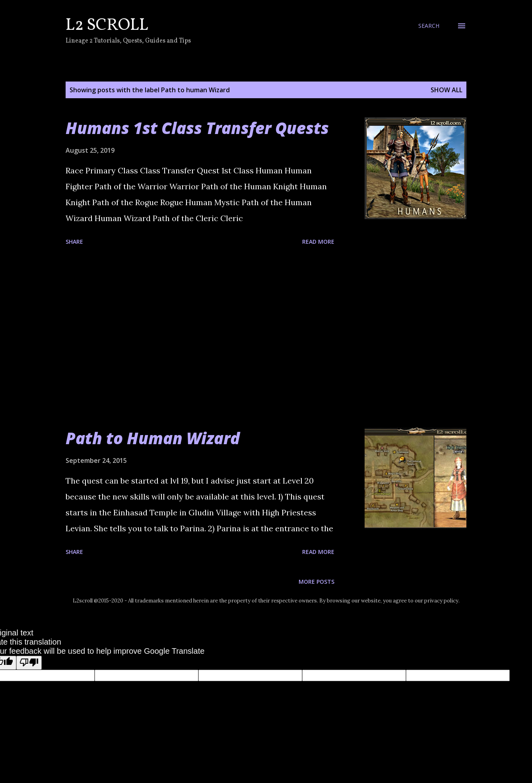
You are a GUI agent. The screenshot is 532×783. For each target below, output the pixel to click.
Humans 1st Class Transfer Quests (197, 128)
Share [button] (74, 242)
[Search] (429, 26)
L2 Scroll (107, 26)
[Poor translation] (29, 663)
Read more (318, 242)
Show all (447, 90)
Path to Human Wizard (153, 438)
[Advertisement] (200, 338)
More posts (316, 582)
